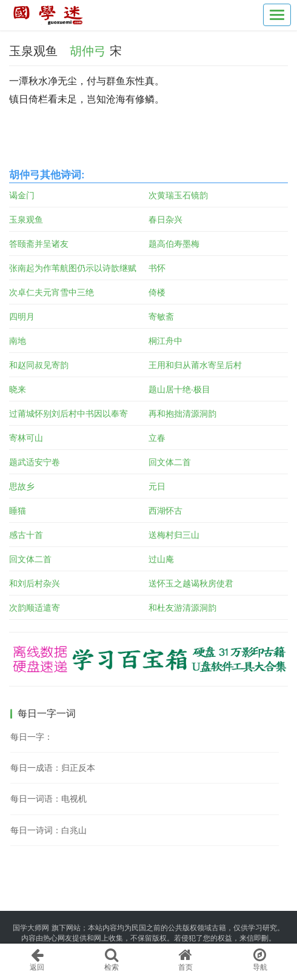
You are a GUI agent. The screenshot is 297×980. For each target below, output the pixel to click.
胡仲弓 (88, 51)
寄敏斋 (161, 317)
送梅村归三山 (174, 535)
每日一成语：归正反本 (53, 768)
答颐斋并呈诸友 (39, 244)
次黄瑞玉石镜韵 (178, 195)
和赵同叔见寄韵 (39, 365)
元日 (157, 486)
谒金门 (22, 195)
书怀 (157, 268)
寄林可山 (26, 438)
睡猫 (18, 511)
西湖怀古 (165, 511)
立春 (157, 438)
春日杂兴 (165, 220)
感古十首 (26, 535)
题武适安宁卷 (35, 462)
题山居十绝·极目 (179, 389)
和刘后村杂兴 (35, 583)
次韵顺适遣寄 (35, 608)
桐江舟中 (165, 341)
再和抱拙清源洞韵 (182, 414)
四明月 (22, 317)
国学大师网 (31, 928)
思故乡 (22, 486)
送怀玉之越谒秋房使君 (191, 583)
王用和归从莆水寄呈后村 (195, 365)
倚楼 (157, 292)
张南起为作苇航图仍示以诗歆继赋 (73, 268)
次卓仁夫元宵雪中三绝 (52, 292)
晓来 (18, 389)
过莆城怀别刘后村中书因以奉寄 (68, 414)
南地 (18, 341)
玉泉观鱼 (26, 220)
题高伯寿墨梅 (174, 244)
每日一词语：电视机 (48, 799)
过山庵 (161, 559)
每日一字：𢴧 (32, 737)
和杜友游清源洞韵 (182, 608)
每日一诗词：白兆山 (48, 830)
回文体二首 (170, 462)
